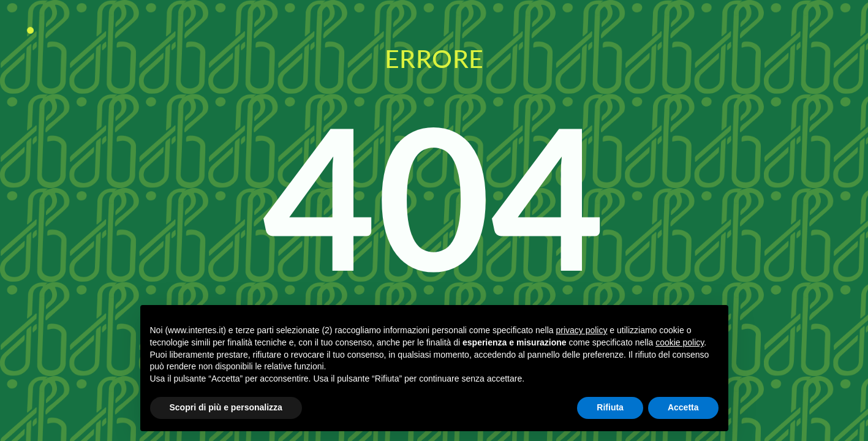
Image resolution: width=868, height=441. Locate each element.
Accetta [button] (683, 407)
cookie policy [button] (680, 342)
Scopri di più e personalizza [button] (226, 407)
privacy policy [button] (581, 330)
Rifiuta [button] (610, 407)
